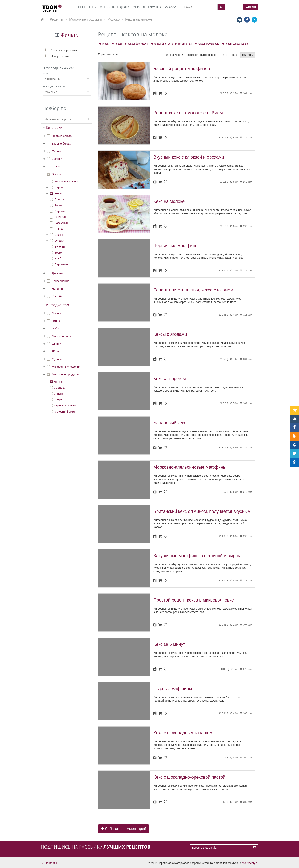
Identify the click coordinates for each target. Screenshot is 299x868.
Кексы (58, 193)
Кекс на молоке (169, 201)
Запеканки (61, 223)
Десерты (58, 273)
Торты (58, 205)
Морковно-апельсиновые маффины (190, 467)
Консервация (61, 281)
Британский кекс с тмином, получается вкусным (202, 511)
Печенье (60, 199)
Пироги (59, 187)
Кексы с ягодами (170, 334)
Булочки (60, 247)
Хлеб (58, 258)
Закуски (57, 159)
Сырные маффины (173, 689)
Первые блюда (62, 136)
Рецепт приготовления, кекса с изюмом (193, 290)
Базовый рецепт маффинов (182, 69)
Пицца (59, 229)
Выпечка (58, 174)
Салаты (57, 151)
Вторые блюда (61, 143)
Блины (59, 235)
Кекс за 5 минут (169, 644)
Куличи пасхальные (67, 182)
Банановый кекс (170, 423)
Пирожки (60, 211)
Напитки (57, 289)
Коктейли (58, 296)
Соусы (56, 166)
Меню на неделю (114, 7)
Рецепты (86, 7)
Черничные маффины (176, 246)
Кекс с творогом (170, 379)
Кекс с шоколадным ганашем (183, 733)
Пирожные (61, 264)
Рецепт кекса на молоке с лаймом (188, 113)
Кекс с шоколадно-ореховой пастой (189, 777)
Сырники (60, 217)
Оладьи (59, 241)
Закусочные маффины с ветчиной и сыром (197, 556)
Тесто (58, 253)
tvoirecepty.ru (250, 863)
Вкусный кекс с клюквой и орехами (189, 157)
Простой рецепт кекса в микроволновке (194, 600)
